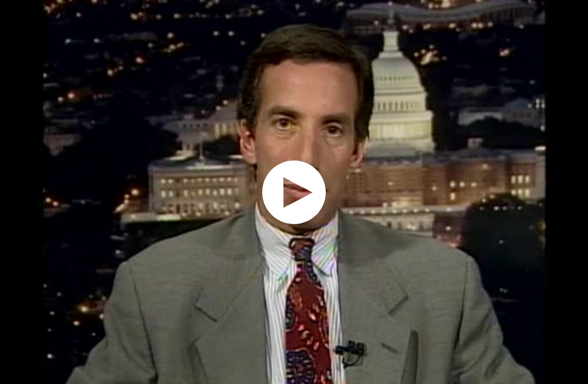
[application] (294, 192)
